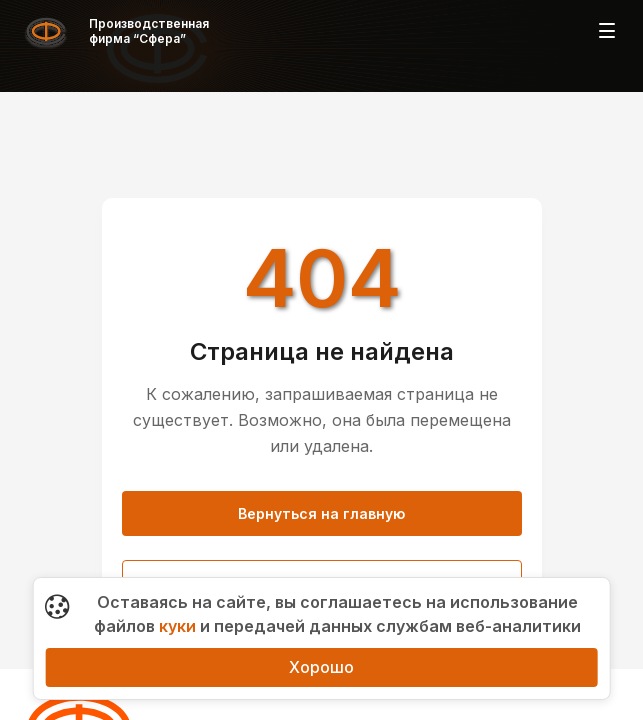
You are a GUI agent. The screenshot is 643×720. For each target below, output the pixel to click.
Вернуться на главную (321, 513)
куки (177, 626)
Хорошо (321, 667)
